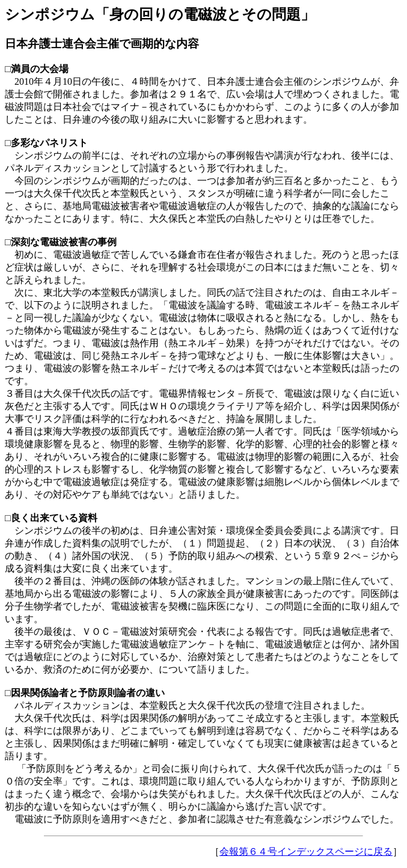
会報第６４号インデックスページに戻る (306, 851)
